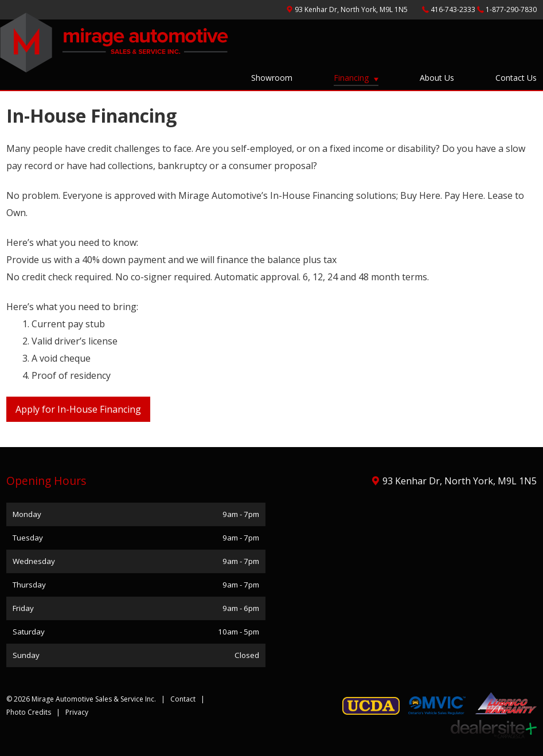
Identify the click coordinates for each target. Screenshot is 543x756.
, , (352, 9)
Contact (183, 699)
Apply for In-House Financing (78, 409)
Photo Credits (29, 712)
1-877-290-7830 (511, 9)
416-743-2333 (454, 9)
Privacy (77, 712)
